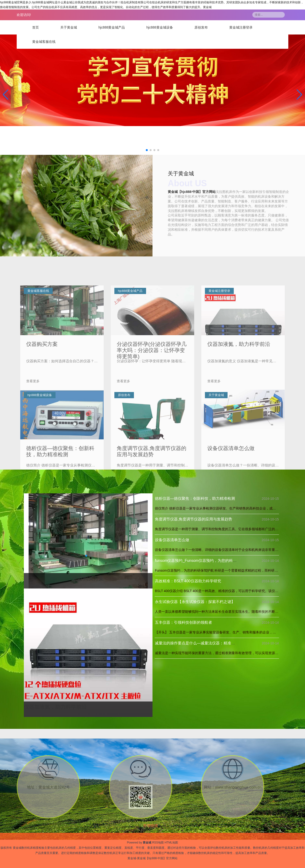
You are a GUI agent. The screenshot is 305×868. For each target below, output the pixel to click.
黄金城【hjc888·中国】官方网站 (192, 191)
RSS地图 (158, 843)
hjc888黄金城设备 (160, 27)
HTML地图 (171, 843)
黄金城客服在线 (44, 42)
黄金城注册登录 (241, 27)
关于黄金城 (69, 27)
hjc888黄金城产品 (112, 27)
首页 (36, 27)
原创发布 (201, 27)
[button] (299, 95)
